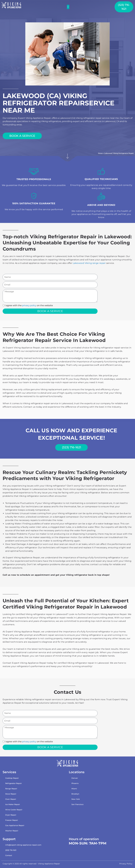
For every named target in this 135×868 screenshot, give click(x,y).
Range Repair (11, 788)
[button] (68, 7)
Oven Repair (11, 799)
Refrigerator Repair (14, 783)
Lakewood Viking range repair (89, 263)
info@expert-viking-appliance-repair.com (23, 845)
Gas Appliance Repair (15, 825)
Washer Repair (12, 831)
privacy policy (29, 305)
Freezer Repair (12, 820)
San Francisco (77, 804)
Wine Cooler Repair (14, 809)
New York (76, 799)
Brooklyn (75, 794)
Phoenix (75, 783)
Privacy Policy (126, 864)
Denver (75, 778)
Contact (9, 855)
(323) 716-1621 (11, 850)
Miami (74, 788)
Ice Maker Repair (13, 804)
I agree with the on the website (29, 305)
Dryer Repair (11, 815)
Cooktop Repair (12, 778)
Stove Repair (11, 794)
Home (100, 153)
